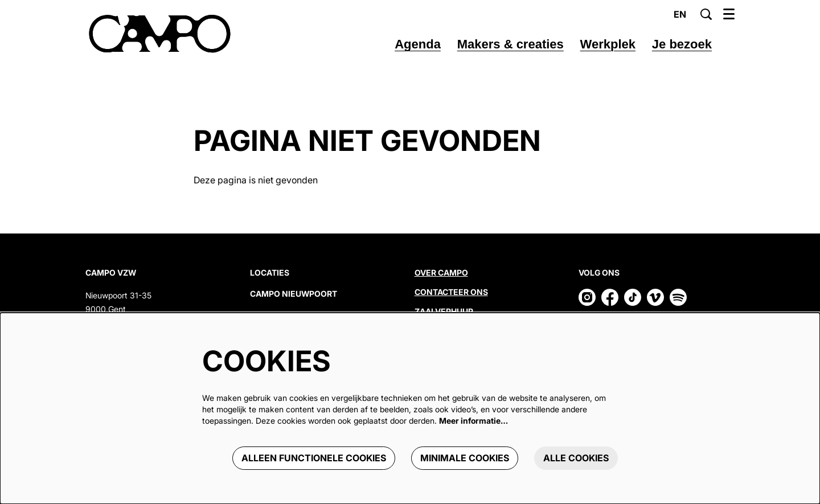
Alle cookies (576, 458)
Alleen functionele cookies (314, 458)
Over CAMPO (441, 273)
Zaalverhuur (445, 311)
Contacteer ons (451, 292)
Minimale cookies (465, 458)
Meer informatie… (473, 421)
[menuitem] (418, 44)
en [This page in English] (680, 14)
